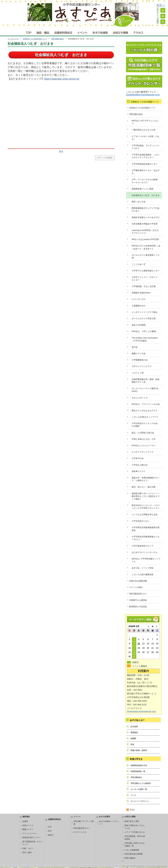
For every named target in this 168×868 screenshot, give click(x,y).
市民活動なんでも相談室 (141, 783)
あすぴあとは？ (137, 720)
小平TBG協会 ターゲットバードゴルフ (146, 147)
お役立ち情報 (120, 32)
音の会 (135, 347)
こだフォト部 (138, 373)
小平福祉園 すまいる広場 (144, 286)
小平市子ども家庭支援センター (146, 271)
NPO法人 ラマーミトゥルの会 (146, 404)
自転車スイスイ (139, 471)
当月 (50, 827)
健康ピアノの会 (139, 354)
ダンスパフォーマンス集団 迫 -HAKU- (145, 390)
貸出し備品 (27, 852)
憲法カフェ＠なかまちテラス (145, 411)
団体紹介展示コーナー (32, 837)
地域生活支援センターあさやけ (146, 217)
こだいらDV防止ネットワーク (145, 417)
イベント (82, 32)
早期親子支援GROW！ (142, 293)
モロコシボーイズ (140, 398)
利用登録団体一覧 (138, 771)
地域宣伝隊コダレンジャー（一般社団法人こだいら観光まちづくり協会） (146, 496)
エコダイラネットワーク (143, 452)
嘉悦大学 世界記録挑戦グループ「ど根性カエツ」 (146, 479)
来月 (50, 831)
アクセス (139, 32)
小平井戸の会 (138, 458)
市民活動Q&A (136, 777)
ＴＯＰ (28, 32)
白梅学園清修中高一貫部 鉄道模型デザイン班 (146, 381)
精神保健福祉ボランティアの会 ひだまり (147, 209)
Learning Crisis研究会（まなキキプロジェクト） (145, 232)
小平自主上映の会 (140, 465)
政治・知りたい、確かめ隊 (144, 487)
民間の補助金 (130, 858)
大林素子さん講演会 (138, 600)
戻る (61, 151)
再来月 (51, 835)
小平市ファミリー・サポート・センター (146, 279)
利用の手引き (136, 759)
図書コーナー (28, 829)
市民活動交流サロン (138, 594)
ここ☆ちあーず (139, 264)
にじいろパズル (139, 299)
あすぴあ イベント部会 (143, 568)
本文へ (160, 5)
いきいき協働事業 (132, 850)
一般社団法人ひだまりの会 (144, 130)
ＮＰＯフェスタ (80, 832)
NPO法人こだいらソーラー (144, 446)
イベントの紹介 (136, 587)
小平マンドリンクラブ (142, 366)
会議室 (25, 821)
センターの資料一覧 (139, 789)
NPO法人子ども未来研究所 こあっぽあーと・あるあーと (146, 247)
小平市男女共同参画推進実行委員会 (146, 529)
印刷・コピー (28, 848)
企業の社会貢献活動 (138, 581)
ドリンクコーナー (30, 834)
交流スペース (28, 825)
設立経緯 (134, 727)
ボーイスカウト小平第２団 (144, 319)
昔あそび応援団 (139, 325)
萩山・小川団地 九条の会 (143, 433)
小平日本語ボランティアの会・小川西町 (146, 425)
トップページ (13, 39)
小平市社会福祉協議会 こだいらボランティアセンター (146, 156)
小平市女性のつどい (141, 521)
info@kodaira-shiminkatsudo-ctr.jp (141, 711)
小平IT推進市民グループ (142, 546)
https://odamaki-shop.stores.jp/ (62, 79)
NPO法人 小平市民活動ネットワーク (146, 560)
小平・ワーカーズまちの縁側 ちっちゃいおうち (146, 181)
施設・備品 (43, 32)
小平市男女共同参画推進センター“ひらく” (146, 538)
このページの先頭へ (105, 158)
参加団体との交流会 (138, 607)
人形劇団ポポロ (139, 306)
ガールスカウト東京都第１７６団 (146, 256)
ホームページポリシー (140, 801)
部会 (132, 744)
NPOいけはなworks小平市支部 (145, 239)
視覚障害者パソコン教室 (143, 189)
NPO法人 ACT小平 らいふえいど (145, 122)
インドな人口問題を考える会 (145, 514)
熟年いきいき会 (139, 202)
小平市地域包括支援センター (145, 164)
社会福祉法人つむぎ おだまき (146, 195)
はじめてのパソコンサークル (145, 552)
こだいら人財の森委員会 (143, 574)
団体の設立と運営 (132, 821)
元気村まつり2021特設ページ (35, 39)
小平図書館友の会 (140, 360)
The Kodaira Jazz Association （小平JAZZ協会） (146, 339)
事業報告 (134, 732)
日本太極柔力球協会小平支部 (145, 224)
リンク (133, 795)
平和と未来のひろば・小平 (144, 439)
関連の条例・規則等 (139, 750)
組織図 (133, 738)
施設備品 (26, 817)
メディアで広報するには (135, 832)
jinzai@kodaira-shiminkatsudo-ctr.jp (143, 95)
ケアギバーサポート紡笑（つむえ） (146, 138)
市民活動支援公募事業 (134, 854)
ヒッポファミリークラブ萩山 (145, 312)
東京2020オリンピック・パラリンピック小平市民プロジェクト (146, 507)
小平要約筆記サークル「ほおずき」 (146, 172)
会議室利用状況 (63, 32)
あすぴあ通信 (100, 32)
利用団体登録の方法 (139, 765)
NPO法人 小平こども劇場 (144, 331)
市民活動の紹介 (58, 39)
